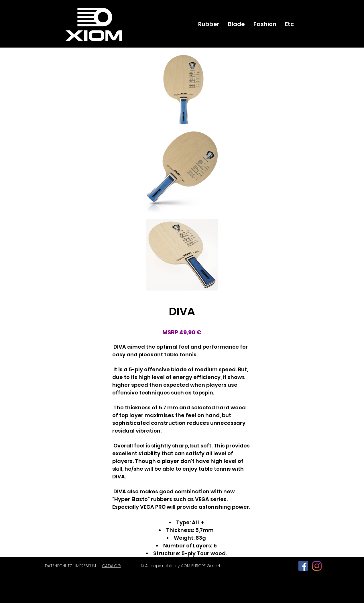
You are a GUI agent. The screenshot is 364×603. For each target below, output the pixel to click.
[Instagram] (317, 566)
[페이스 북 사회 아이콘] (303, 566)
